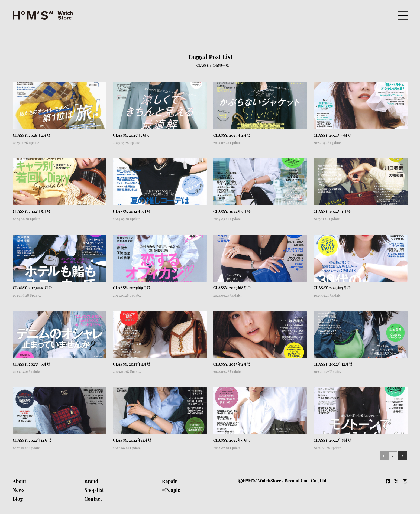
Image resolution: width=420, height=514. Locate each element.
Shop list (94, 490)
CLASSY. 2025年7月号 (132, 135)
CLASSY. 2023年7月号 (332, 288)
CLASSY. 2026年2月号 (32, 135)
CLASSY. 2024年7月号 (132, 211)
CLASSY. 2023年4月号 (132, 364)
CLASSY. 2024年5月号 (232, 211)
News (19, 490)
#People (171, 490)
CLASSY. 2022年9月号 (232, 440)
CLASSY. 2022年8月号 (332, 440)
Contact (93, 499)
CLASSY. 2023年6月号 (32, 364)
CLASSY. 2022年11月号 (132, 440)
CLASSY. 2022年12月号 (333, 364)
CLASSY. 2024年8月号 (32, 211)
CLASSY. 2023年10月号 (33, 288)
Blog (18, 499)
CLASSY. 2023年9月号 (132, 288)
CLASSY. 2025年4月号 (232, 135)
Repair (170, 481)
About (20, 481)
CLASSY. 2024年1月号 (332, 211)
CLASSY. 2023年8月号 (232, 288)
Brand (91, 481)
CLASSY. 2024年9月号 (332, 135)
